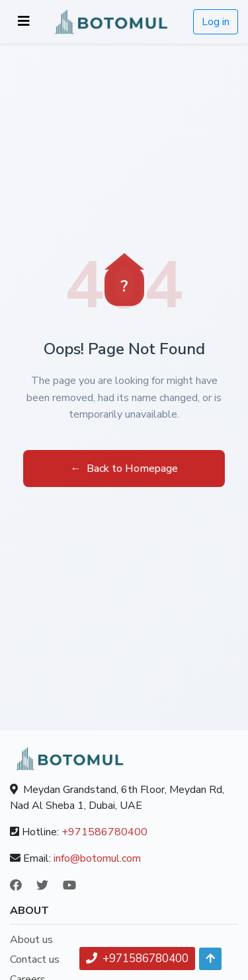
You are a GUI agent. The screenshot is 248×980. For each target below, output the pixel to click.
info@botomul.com (97, 858)
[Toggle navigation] (24, 21)
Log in (216, 22)
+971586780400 (104, 832)
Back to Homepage (124, 469)
